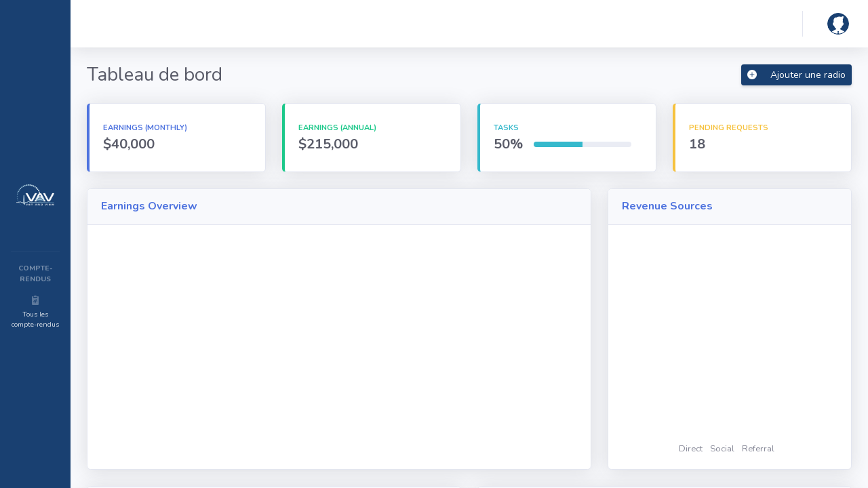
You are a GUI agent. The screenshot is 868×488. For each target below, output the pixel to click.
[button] (835, 24)
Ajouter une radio (796, 75)
